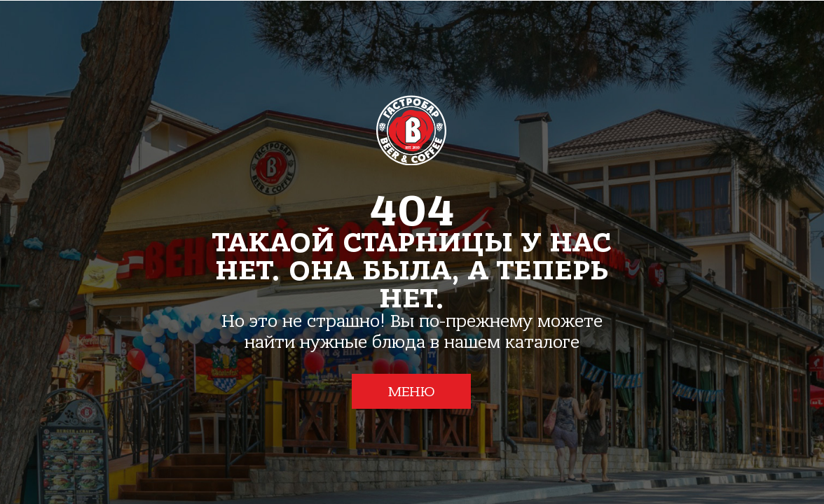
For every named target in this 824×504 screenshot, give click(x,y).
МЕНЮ (412, 392)
